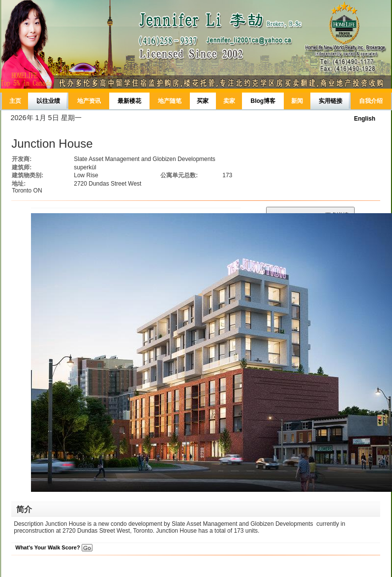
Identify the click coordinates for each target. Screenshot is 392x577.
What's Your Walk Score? (54, 547)
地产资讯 (89, 101)
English (365, 119)
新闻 (297, 101)
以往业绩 (48, 101)
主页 (15, 101)
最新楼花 (129, 101)
